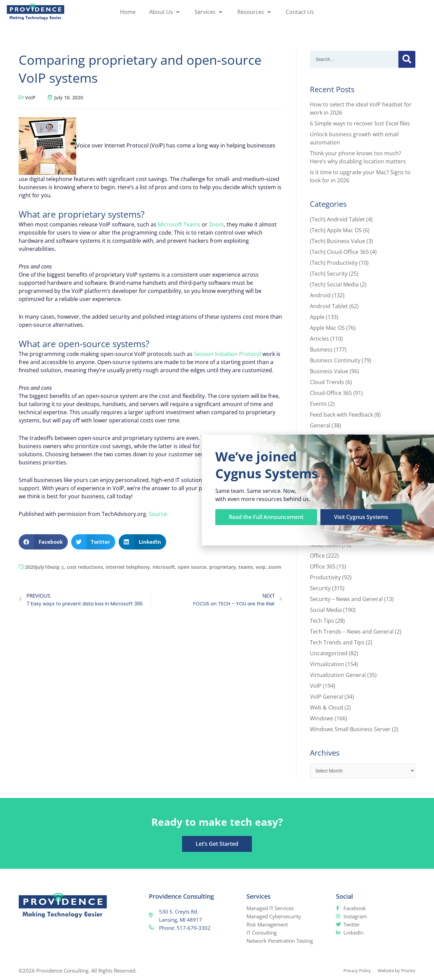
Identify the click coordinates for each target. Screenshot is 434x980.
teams (246, 567)
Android (320, 295)
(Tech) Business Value (338, 241)
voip (261, 567)
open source (192, 567)
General (320, 425)
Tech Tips (322, 621)
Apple (317, 317)
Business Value (329, 371)
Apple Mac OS (327, 328)
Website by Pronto (394, 971)
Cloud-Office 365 (331, 393)
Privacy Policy (349, 971)
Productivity (325, 577)
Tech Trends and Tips (337, 642)
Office (317, 556)
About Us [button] (165, 12)
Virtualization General (338, 675)
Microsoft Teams (179, 224)
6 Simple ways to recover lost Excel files (360, 123)
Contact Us (300, 12)
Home (128, 12)
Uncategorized (329, 653)
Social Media (326, 610)
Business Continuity (335, 360)
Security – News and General (346, 599)
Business (321, 349)
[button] (43, 542)
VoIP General (327, 697)
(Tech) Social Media (334, 284)
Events (318, 404)
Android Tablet (329, 306)
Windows (322, 718)
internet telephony (128, 567)
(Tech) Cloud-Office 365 (339, 252)
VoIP (30, 97)
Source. (159, 514)
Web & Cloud (327, 707)
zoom (275, 567)
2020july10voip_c (45, 567)
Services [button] (209, 12)
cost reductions (85, 567)
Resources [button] (255, 12)
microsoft (164, 567)
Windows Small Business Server (350, 729)
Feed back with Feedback (341, 415)
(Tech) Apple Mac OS (336, 230)
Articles (319, 339)
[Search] (407, 59)
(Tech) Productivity (334, 263)
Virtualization (327, 664)
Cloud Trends (327, 382)
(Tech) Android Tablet (337, 219)
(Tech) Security (329, 274)
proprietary (223, 567)
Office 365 (323, 566)
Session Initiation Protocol (228, 354)
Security (320, 588)
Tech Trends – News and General (352, 632)
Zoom (216, 224)
